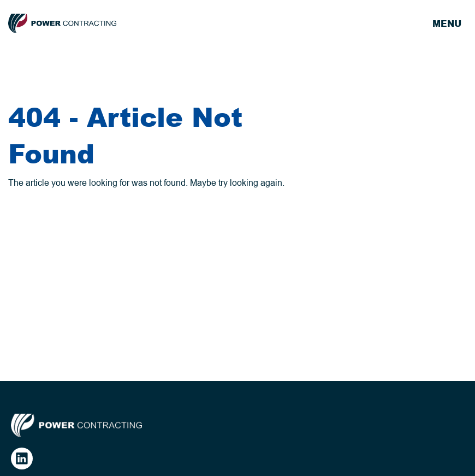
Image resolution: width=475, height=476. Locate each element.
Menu (447, 23)
